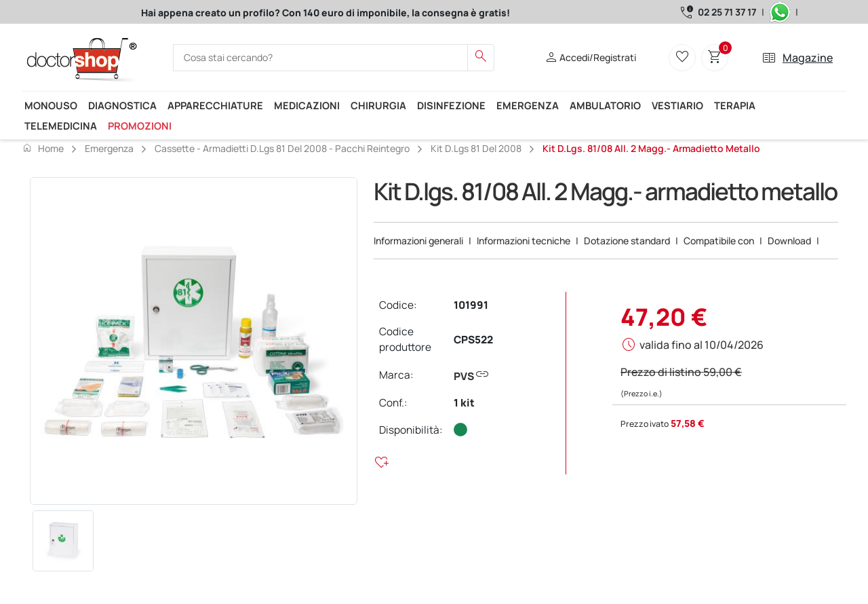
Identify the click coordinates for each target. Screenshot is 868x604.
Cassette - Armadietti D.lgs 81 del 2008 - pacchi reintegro (282, 148)
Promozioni (140, 126)
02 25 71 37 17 (727, 12)
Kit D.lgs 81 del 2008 (476, 148)
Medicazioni (307, 105)
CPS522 (473, 340)
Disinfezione (451, 105)
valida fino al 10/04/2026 (702, 345)
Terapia (735, 105)
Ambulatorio (605, 105)
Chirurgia (378, 105)
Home (43, 148)
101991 (471, 305)
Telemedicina (61, 126)
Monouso (51, 105)
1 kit (464, 403)
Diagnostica (122, 105)
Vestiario (677, 105)
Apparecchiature (215, 105)
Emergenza (528, 105)
